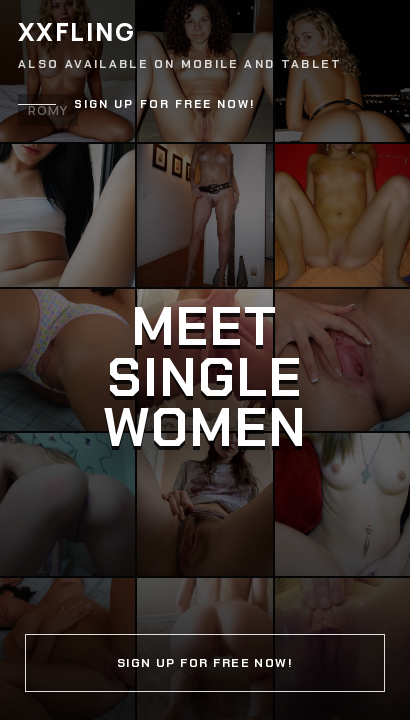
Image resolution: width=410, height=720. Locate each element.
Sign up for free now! (165, 104)
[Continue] (205, 360)
